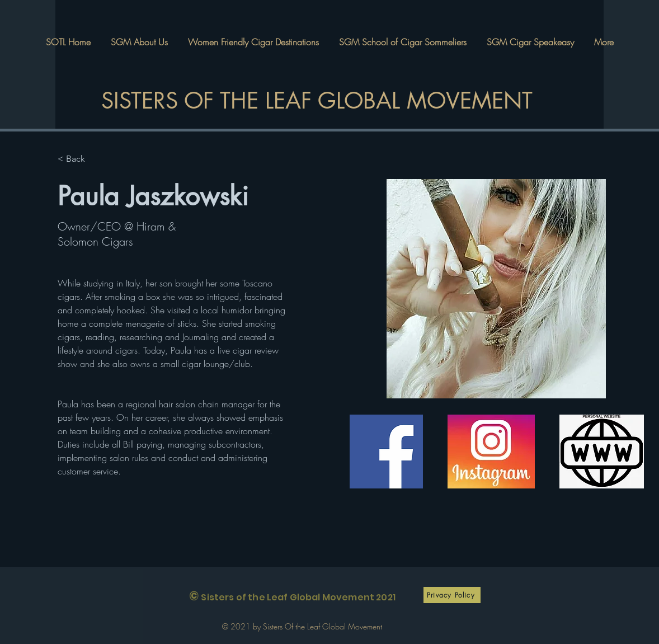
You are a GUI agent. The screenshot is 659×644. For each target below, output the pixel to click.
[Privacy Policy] (452, 595)
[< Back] (80, 159)
